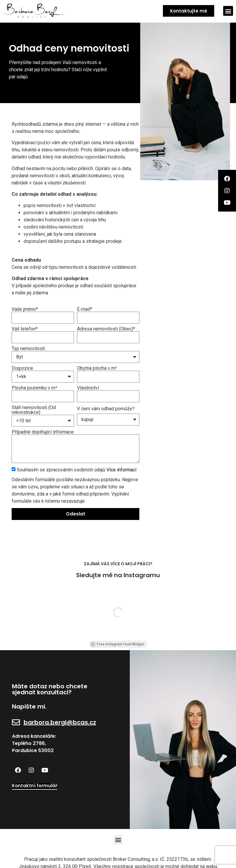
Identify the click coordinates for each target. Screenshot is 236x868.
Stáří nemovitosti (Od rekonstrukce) (34, 410)
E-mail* (85, 309)
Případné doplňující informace (43, 432)
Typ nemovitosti (28, 349)
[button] (228, 11)
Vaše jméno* (25, 309)
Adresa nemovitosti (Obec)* (106, 329)
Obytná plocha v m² (97, 368)
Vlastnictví (88, 388)
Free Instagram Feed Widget (117, 644)
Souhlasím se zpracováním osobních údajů (77, 469)
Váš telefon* (25, 329)
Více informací (121, 469)
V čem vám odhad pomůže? (106, 409)
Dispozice (22, 368)
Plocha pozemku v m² (34, 388)
